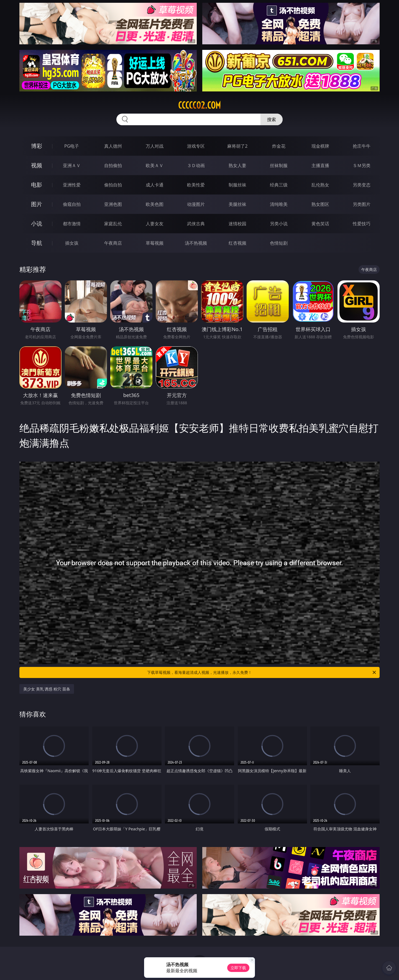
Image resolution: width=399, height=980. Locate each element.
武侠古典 (196, 224)
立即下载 (238, 968)
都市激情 (72, 224)
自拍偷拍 (113, 165)
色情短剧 (279, 243)
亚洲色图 (113, 204)
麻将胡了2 (237, 146)
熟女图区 (320, 204)
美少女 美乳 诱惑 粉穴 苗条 (47, 689)
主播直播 (320, 165)
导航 (37, 243)
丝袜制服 (279, 165)
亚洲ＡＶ (72, 165)
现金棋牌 (320, 146)
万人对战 (155, 146)
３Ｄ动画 (196, 165)
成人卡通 (155, 185)
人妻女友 (155, 224)
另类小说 (279, 224)
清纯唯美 (279, 204)
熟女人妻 (237, 165)
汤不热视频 (196, 243)
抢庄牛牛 (362, 146)
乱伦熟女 (320, 185)
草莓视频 (155, 243)
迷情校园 (237, 224)
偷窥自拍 (72, 204)
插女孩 (72, 243)
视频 (37, 165)
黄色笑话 (320, 224)
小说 (37, 223)
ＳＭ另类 (362, 165)
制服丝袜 (237, 185)
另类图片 (362, 204)
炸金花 (279, 146)
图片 (37, 204)
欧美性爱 (196, 185)
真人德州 (113, 146)
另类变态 (362, 185)
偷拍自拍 (113, 185)
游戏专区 (196, 146)
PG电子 (72, 146)
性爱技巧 (362, 224)
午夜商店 (113, 243)
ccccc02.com (199, 105)
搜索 (272, 119)
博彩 (37, 146)
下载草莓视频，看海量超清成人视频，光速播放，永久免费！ (262, 672)
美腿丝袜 (237, 204)
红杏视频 (237, 243)
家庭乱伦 (113, 224)
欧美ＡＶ (155, 165)
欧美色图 (155, 204)
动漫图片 (196, 204)
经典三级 (279, 185)
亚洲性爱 (72, 185)
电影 (37, 185)
